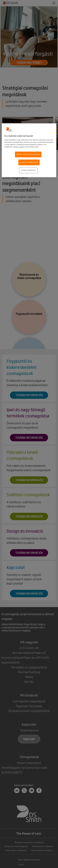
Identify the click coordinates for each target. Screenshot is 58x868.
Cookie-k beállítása (28, 170)
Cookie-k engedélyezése (29, 162)
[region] (29, 150)
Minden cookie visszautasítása (28, 154)
